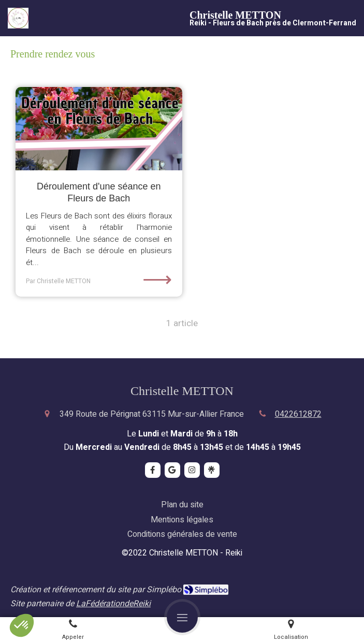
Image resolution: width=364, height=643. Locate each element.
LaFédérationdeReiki (113, 604)
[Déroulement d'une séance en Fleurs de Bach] (99, 129)
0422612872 (298, 414)
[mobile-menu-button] (182, 617)
